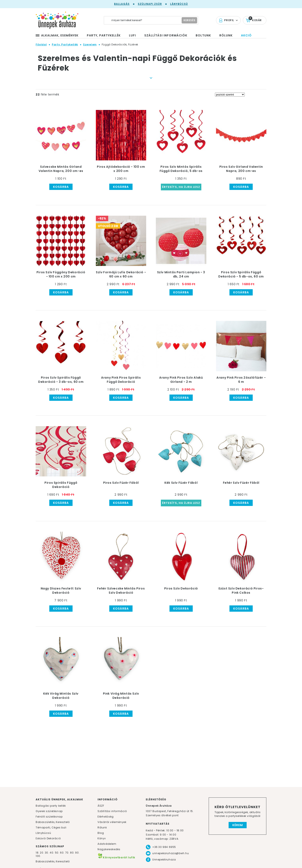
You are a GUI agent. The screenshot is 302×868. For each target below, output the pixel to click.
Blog (101, 833)
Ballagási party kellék (51, 806)
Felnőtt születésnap (49, 817)
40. (52, 853)
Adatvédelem (107, 844)
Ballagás (122, 4)
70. (68, 853)
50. (57, 853)
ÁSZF (101, 806)
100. (38, 856)
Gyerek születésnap (49, 811)
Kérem (238, 825)
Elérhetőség (106, 817)
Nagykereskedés (109, 849)
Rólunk (102, 827)
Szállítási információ (112, 811)
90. (77, 853)
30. (47, 853)
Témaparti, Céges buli (51, 827)
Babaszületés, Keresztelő (53, 822)
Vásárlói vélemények (112, 822)
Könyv (102, 838)
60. (62, 853)
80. (73, 853)
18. (37, 853)
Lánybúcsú (179, 4)
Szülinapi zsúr (150, 4)
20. (42, 853)
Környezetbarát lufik (116, 857)
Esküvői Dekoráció (48, 838)
